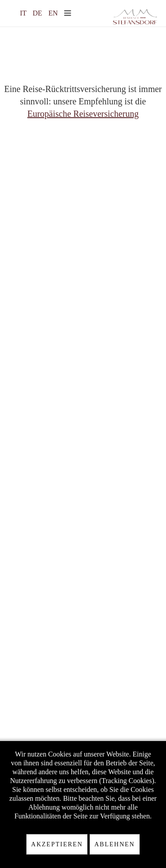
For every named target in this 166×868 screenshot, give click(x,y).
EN (53, 13)
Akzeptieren (57, 844)
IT (24, 13)
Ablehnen (114, 844)
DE (38, 13)
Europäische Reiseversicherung (83, 114)
